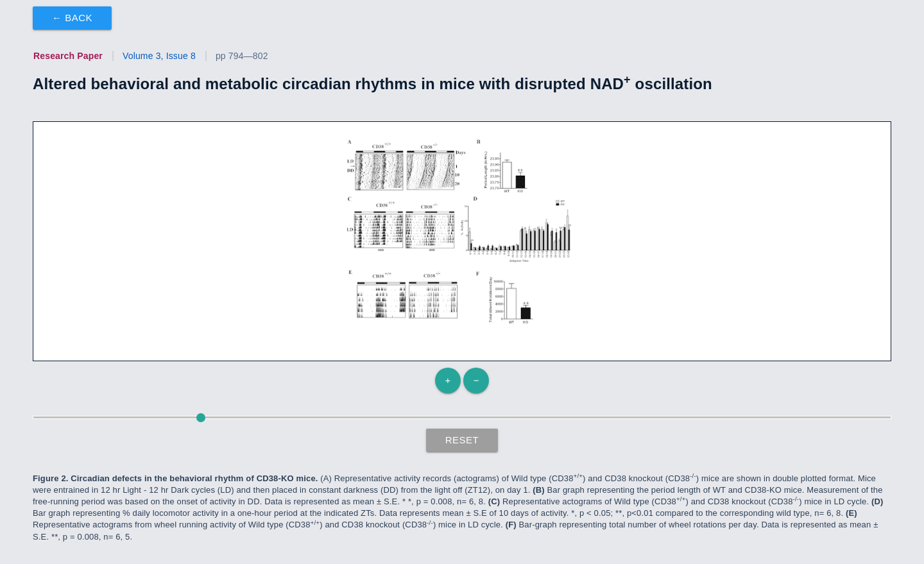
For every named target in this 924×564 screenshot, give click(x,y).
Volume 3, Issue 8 (159, 56)
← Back (72, 18)
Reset (462, 440)
